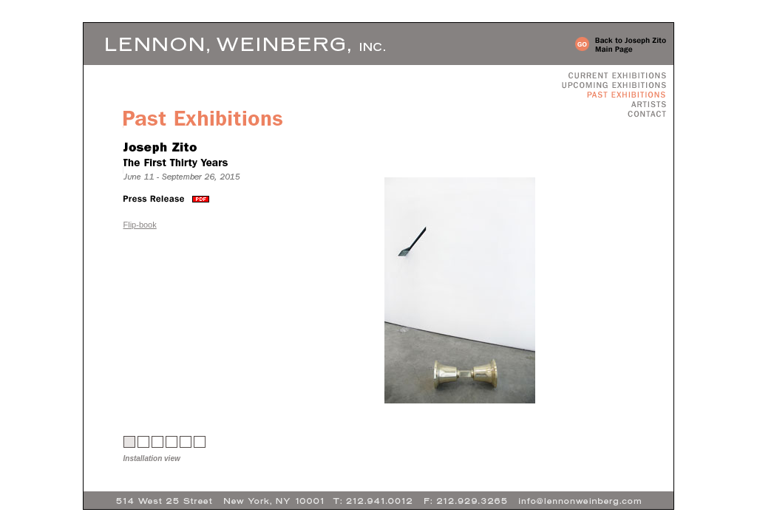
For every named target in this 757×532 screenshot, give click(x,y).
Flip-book (140, 225)
